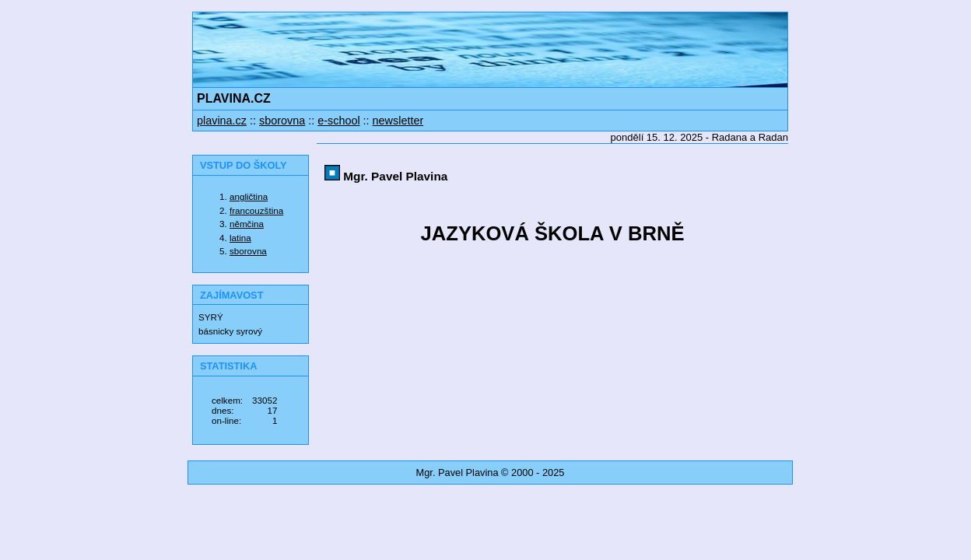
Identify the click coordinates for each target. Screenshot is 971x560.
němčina (247, 224)
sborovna (282, 121)
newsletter (398, 121)
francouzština (256, 210)
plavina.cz (222, 121)
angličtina (249, 196)
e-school (338, 121)
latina (240, 238)
